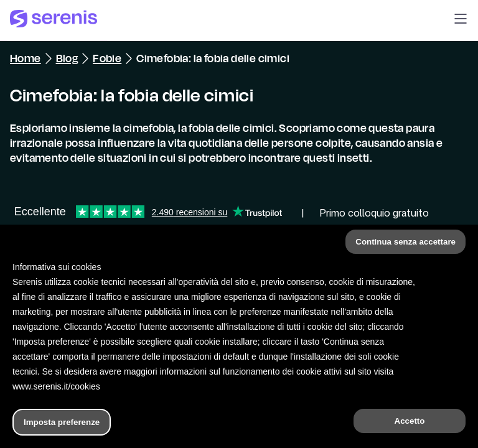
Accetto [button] (410, 421)
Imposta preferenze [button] (62, 422)
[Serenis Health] (54, 21)
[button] (461, 21)
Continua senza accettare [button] (405, 242)
